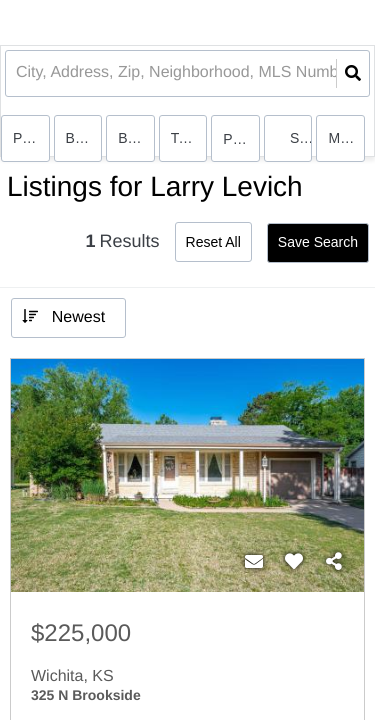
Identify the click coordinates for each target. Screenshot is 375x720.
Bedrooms (84, 138)
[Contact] (254, 562)
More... (346, 138)
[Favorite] (294, 562)
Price (29, 138)
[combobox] (18, 73)
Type (186, 138)
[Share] (334, 562)
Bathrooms (136, 138)
